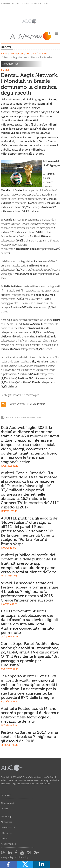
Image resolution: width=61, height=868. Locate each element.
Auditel (43, 54)
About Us (29, 4)
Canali (4, 809)
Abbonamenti (7, 4)
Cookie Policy (22, 858)
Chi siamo (6, 795)
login (45, 4)
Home (4, 54)
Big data (31, 54)
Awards (4, 839)
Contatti (19, 4)
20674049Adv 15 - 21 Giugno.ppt (27, 404)
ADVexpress (17, 54)
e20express (6, 833)
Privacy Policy (7, 858)
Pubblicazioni (8, 844)
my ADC (38, 4)
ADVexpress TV (8, 827)
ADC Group (6, 816)
